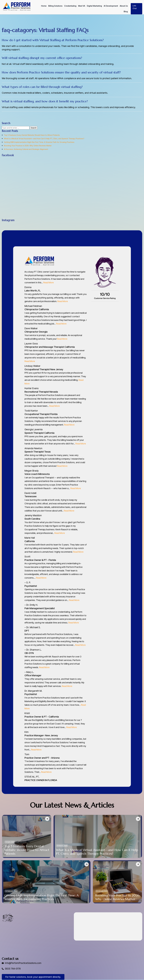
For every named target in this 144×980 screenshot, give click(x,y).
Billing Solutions (55, 6)
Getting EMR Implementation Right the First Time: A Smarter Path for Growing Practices (39, 142)
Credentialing (70, 6)
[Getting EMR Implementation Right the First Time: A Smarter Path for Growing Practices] (87, 864)
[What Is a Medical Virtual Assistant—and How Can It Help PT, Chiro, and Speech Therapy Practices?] (138, 819)
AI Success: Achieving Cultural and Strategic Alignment (26, 149)
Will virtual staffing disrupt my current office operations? (42, 58)
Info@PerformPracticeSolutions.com (24, 963)
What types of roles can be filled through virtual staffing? (42, 87)
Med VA (82, 6)
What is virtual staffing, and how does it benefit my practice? (45, 101)
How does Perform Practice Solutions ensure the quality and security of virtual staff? (61, 72)
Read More (48, 283)
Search (34, 128)
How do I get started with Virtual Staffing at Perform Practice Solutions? (53, 40)
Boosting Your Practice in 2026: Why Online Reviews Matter (28, 146)
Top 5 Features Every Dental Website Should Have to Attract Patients (32, 135)
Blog (126, 12)
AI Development (111, 6)
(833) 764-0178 (13, 969)
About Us (124, 6)
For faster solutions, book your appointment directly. (33, 977)
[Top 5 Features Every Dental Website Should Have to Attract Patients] (47, 819)
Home (44, 6)
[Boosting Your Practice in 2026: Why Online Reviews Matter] (138, 864)
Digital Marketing (94, 6)
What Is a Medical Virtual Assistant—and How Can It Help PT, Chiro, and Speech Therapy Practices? (44, 139)
